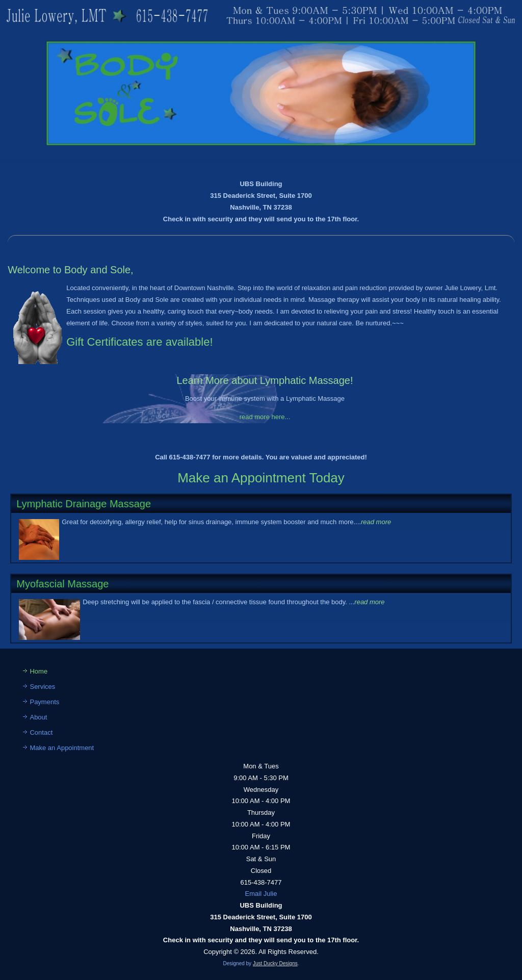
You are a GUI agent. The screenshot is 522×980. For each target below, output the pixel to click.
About (38, 717)
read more (376, 522)
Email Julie (261, 894)
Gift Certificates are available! (139, 342)
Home (38, 671)
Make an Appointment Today (261, 478)
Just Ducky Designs (275, 963)
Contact (41, 732)
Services (42, 687)
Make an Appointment (62, 748)
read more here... (265, 417)
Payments (44, 702)
